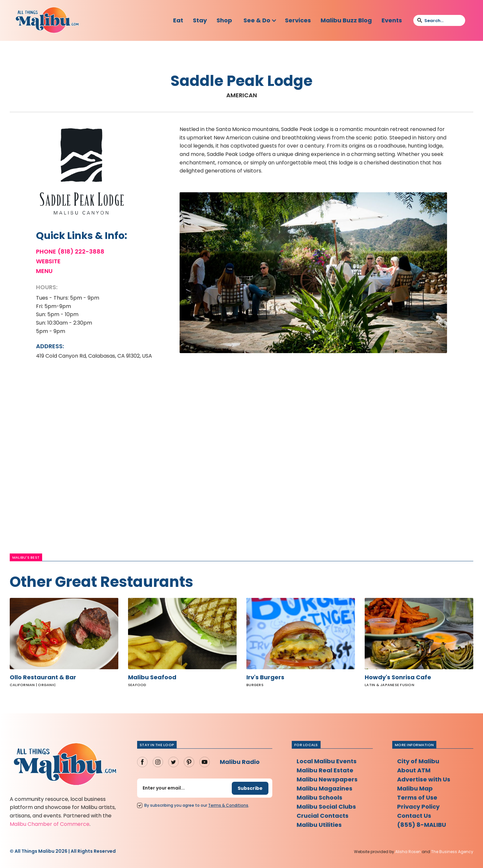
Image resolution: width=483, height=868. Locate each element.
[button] (260, 20)
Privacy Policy (418, 807)
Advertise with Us (424, 779)
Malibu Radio (240, 762)
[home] (47, 20)
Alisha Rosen (408, 852)
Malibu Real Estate (325, 770)
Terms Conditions (228, 805)
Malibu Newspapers (327, 779)
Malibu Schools (319, 797)
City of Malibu (418, 761)
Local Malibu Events (327, 761)
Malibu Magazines (324, 788)
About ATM (414, 770)
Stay (200, 20)
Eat (178, 20)
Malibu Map (415, 788)
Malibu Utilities (319, 825)
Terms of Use (417, 797)
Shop (224, 20)
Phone (46, 252)
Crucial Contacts (323, 816)
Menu (44, 271)
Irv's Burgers (265, 677)
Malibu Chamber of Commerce (50, 824)
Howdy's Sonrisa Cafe (398, 677)
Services (298, 20)
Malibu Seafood (152, 677)
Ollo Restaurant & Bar (43, 677)
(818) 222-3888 (81, 252)
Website (48, 261)
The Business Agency (452, 852)
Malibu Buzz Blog (346, 20)
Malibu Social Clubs (326, 807)
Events (392, 20)
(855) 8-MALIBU (422, 825)
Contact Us (414, 816)
